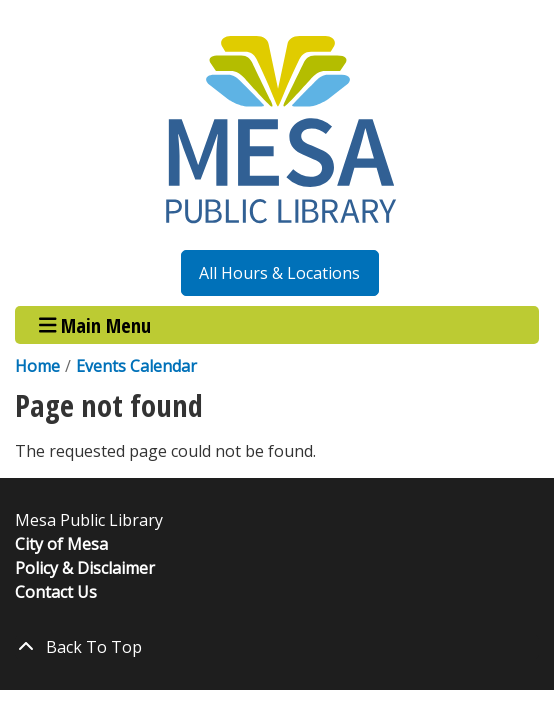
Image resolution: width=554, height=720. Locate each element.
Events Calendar (136, 366)
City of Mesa (61, 544)
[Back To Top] (277, 647)
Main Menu (95, 324)
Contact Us (56, 592)
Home (37, 366)
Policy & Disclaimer (85, 568)
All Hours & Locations (279, 273)
